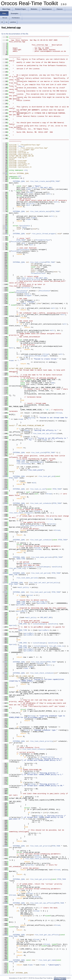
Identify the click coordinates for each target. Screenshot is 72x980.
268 (5, 573)
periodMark (29, 567)
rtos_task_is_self (38, 489)
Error (27, 359)
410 (5, 846)
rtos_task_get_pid (47, 476)
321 (5, 673)
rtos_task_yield (38, 453)
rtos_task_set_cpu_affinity (45, 434)
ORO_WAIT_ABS (46, 188)
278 (5, 592)
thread (30, 192)
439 (5, 903)
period (27, 564)
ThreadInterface (43, 240)
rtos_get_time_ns (17, 568)
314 (5, 662)
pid (28, 205)
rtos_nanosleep (23, 464)
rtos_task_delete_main (40, 211)
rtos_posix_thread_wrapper (44, 234)
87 (5, 227)
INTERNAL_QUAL (19, 181)
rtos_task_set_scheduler (41, 503)
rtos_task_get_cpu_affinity (47, 935)
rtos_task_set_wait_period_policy (44, 583)
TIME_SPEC (21, 462)
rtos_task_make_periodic (42, 557)
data (24, 227)
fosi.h (21, 146)
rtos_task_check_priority (28, 280)
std (26, 170)
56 (5, 173)
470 (5, 960)
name (29, 189)
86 (5, 226)
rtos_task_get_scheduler (41, 540)
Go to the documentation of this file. (15, 34)
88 (5, 229)
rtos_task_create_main (40, 181)
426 (5, 879)
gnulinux (13, 22)
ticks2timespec (36, 462)
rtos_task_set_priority (40, 846)
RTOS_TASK (55, 181)
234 (5, 503)
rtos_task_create (37, 262)
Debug (27, 430)
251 (5, 540)
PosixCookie (25, 226)
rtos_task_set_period (40, 573)
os (7, 22)
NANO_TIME (21, 460)
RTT (20, 177)
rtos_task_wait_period (40, 592)
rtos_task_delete (38, 662)
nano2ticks (56, 567)
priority (31, 204)
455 (5, 935)
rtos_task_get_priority (40, 879)
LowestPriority (47, 757)
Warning (31, 418)
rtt (2, 22)
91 (5, 234)
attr (49, 194)
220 (5, 476)
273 (5, 583)
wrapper (28, 296)
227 (5, 489)
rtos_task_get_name (47, 960)
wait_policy (32, 188)
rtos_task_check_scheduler (21, 513)
